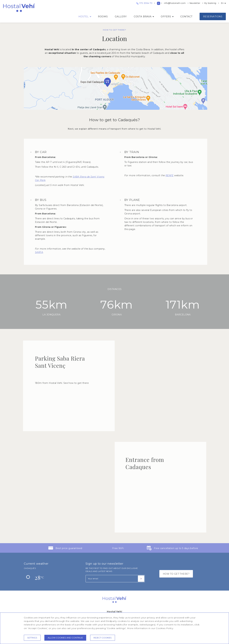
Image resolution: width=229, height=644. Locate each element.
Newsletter (195, 3)
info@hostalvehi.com (175, 3)
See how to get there (76, 383)
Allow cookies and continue (65, 638)
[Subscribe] (141, 579)
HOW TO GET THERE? (176, 574)
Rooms (103, 17)
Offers (166, 17)
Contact (186, 17)
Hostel (84, 17)
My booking (210, 3)
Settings (32, 638)
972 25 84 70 (145, 3)
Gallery (121, 17)
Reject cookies (103, 638)
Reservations (213, 17)
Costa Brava (143, 17)
